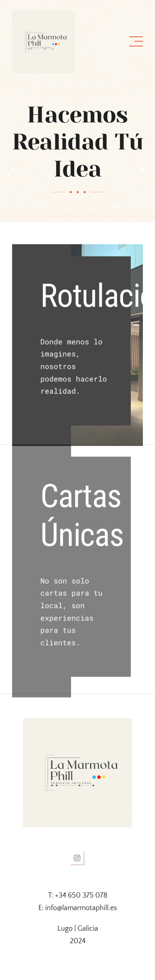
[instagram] (77, 858)
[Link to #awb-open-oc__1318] (136, 42)
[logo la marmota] (44, 14)
